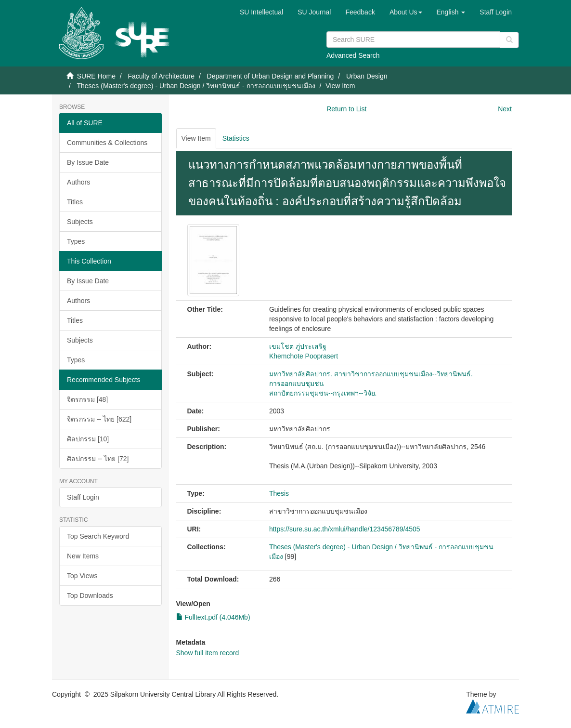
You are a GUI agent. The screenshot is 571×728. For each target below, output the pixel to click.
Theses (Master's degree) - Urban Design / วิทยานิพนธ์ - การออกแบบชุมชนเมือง (196, 86)
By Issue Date (88, 162)
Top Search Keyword (98, 536)
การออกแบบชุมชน (297, 384)
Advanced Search (353, 55)
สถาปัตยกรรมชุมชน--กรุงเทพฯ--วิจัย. (323, 393)
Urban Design (367, 76)
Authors (78, 182)
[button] (406, 12)
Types (76, 241)
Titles (75, 202)
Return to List (346, 109)
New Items (83, 556)
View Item (196, 138)
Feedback (360, 12)
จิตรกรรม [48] (87, 399)
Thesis (279, 493)
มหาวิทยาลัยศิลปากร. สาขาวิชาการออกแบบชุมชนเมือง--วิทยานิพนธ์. (371, 374)
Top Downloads (90, 596)
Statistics (236, 138)
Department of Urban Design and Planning (271, 76)
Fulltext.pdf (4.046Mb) (213, 617)
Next (505, 109)
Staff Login (83, 497)
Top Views (82, 576)
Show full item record (208, 653)
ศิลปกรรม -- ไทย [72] (98, 459)
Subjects (80, 222)
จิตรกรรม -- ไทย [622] (99, 419)
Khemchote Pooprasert (304, 356)
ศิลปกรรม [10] (88, 439)
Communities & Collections (107, 143)
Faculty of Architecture (161, 76)
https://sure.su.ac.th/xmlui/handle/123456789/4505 (345, 529)
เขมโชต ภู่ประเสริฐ (298, 346)
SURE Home (96, 76)
